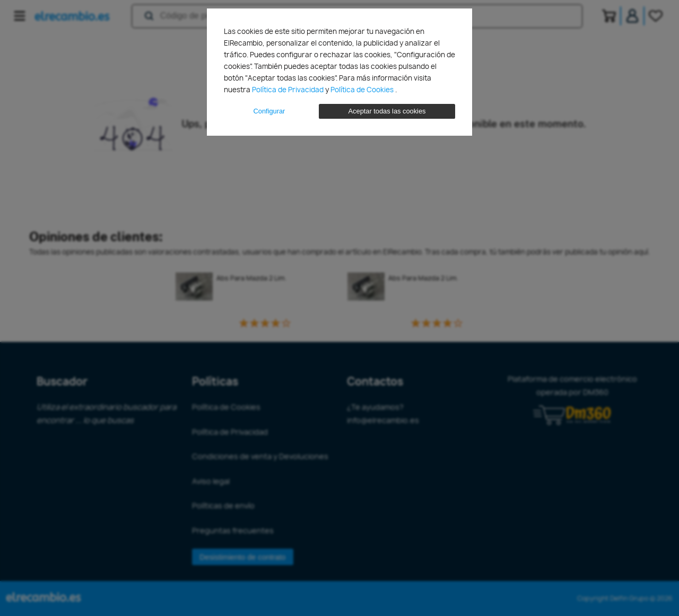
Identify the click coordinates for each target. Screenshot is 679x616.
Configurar (269, 111)
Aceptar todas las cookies (387, 111)
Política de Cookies (363, 90)
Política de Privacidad (289, 90)
